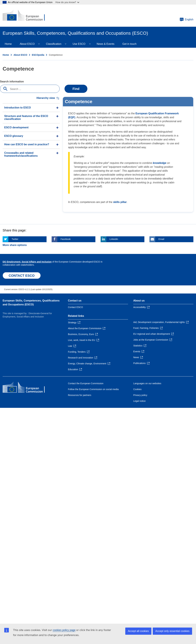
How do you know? (67, 2)
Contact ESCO (75, 307)
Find (76, 89)
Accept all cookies (138, 631)
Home (8, 44)
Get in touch (129, 44)
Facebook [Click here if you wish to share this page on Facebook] (66, 239)
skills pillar (120, 202)
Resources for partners (80, 395)
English (187, 20)
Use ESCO (79, 44)
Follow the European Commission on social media (93, 389)
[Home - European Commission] (26, 16)
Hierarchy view (46, 98)
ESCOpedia (38, 55)
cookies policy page (64, 630)
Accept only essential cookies (172, 631)
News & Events (106, 44)
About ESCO (27, 44)
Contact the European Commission (86, 383)
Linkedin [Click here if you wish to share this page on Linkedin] (114, 239)
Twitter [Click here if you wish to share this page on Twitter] (15, 239)
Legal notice (139, 401)
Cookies (137, 389)
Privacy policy (140, 395)
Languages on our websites (147, 383)
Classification (54, 44)
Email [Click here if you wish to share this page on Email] (161, 239)
